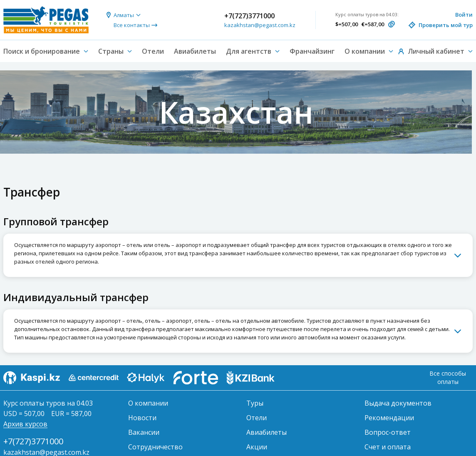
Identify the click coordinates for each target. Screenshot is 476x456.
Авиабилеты (195, 51)
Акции (257, 447)
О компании (148, 403)
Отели (153, 51)
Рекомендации (389, 418)
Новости (142, 418)
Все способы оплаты (448, 378)
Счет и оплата (388, 447)
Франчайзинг (312, 51)
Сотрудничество (155, 447)
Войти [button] (464, 15)
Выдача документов (398, 403)
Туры (255, 403)
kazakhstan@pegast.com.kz (260, 25)
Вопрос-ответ (388, 432)
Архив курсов (25, 424)
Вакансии (144, 432)
